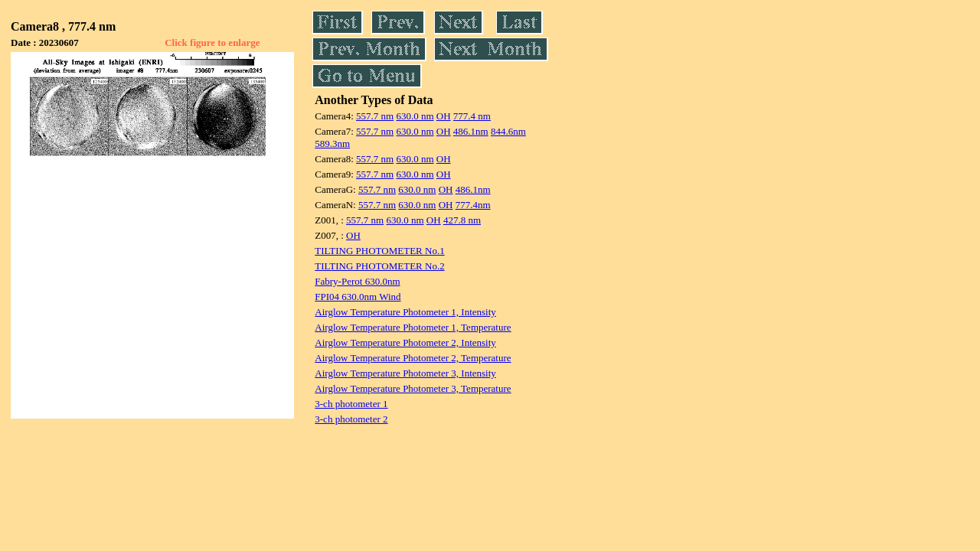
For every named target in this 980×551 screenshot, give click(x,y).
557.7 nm (375, 116)
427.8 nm (462, 220)
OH (444, 116)
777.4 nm (472, 116)
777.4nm (473, 205)
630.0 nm (415, 116)
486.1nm (471, 131)
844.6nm (508, 131)
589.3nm (332, 143)
